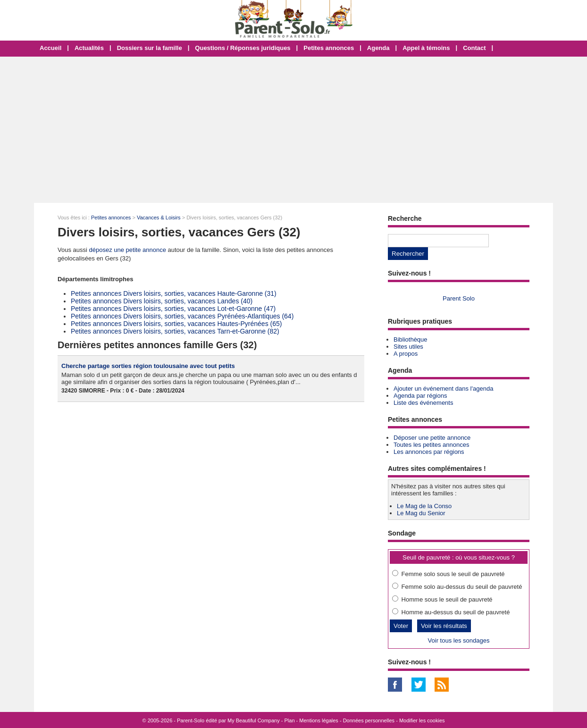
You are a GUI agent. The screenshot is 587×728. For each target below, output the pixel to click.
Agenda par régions (420, 396)
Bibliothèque (411, 339)
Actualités (89, 48)
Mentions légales (319, 720)
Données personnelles (369, 720)
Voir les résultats (444, 626)
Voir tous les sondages (459, 640)
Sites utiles (408, 347)
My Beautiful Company (254, 720)
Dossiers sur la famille (150, 48)
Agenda (378, 48)
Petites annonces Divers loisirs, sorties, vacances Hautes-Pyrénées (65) (176, 324)
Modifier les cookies (422, 720)
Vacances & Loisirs (159, 218)
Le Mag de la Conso (424, 506)
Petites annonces (329, 48)
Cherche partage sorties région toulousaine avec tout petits (148, 366)
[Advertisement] (293, 130)
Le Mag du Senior (421, 513)
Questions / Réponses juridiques (243, 48)
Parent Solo (459, 298)
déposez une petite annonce (128, 250)
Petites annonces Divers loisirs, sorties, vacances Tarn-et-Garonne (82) (175, 331)
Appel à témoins (426, 48)
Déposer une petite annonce (432, 438)
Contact (474, 48)
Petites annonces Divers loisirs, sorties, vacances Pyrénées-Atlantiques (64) (182, 316)
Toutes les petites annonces (431, 445)
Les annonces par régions (429, 452)
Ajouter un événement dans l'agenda (443, 389)
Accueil (50, 48)
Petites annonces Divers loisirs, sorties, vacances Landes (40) (162, 301)
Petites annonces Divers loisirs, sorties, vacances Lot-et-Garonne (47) (173, 309)
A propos (406, 354)
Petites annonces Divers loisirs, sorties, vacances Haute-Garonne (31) (174, 293)
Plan (290, 720)
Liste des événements (423, 403)
